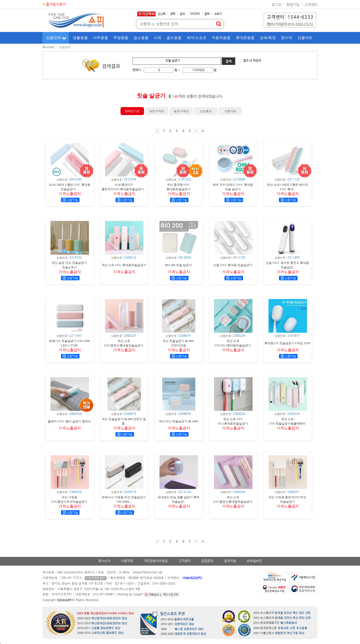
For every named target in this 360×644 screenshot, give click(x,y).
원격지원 (230, 561)
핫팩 (173, 14)
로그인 (277, 4)
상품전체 (53, 38)
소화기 (218, 14)
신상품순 (206, 111)
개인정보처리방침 (156, 561)
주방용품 (121, 38)
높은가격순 (181, 111)
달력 (207, 14)
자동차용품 (221, 38)
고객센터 (311, 4)
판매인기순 (132, 111)
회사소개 (104, 561)
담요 (182, 14)
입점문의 (207, 561)
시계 (157, 38)
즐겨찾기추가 (56, 4)
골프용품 (174, 38)
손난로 (162, 14)
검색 (228, 61)
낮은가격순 (157, 111)
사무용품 (100, 38)
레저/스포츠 (197, 38)
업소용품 (141, 38)
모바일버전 (254, 561)
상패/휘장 (268, 38)
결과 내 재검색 (252, 60)
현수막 (287, 38)
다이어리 (195, 14)
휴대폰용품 (245, 38)
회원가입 (293, 4)
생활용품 (80, 38)
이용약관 (127, 561)
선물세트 (305, 38)
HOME (50, 47)
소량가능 (230, 111)
